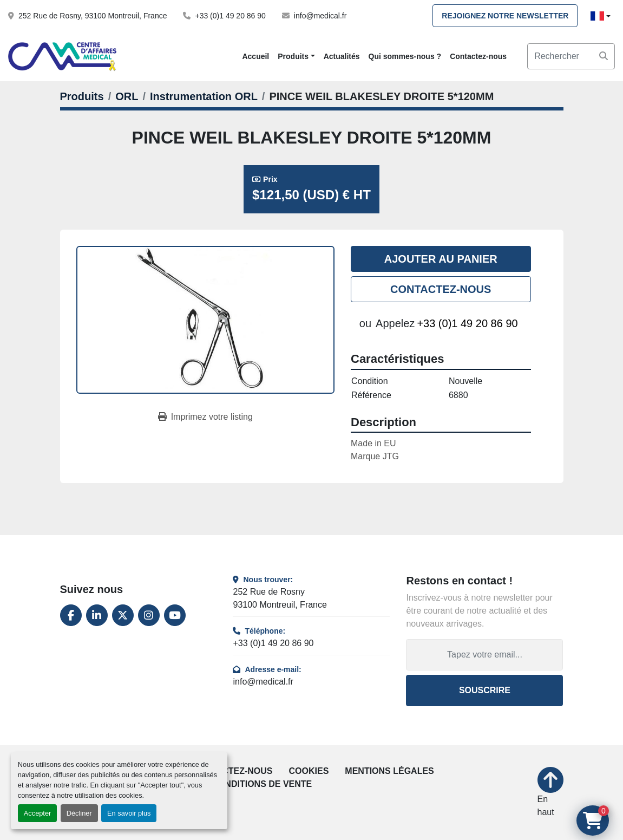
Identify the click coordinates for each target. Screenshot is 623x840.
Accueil (255, 56)
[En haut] (550, 793)
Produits (293, 56)
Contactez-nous (478, 56)
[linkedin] (97, 615)
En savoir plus (129, 813)
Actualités (342, 56)
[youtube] (175, 615)
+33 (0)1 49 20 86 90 (230, 16)
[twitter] (123, 615)
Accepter (38, 813)
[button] (296, 57)
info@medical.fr (320, 16)
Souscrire (485, 690)
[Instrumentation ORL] (204, 96)
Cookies (309, 771)
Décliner (79, 813)
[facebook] (71, 615)
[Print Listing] (205, 417)
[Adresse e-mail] (484, 655)
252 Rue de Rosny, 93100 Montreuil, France (93, 16)
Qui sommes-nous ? (405, 56)
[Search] (571, 56)
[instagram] (149, 615)
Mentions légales (389, 771)
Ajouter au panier (441, 259)
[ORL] (127, 96)
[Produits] (82, 96)
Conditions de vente (262, 784)
